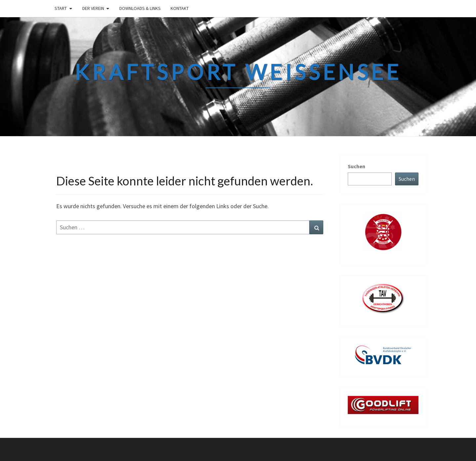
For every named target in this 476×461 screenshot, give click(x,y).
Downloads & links (140, 8)
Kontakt (180, 8)
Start (61, 8)
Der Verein (93, 8)
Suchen (357, 166)
